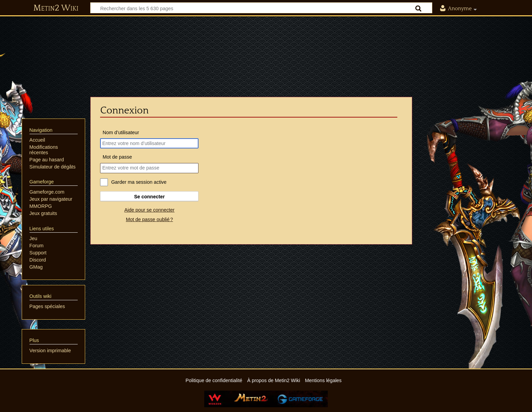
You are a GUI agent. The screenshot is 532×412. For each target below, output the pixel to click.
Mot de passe (117, 157)
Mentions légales (323, 380)
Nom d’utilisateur (121, 132)
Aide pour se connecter (149, 210)
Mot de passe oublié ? (149, 219)
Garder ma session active (139, 182)
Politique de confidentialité (214, 380)
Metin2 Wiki (56, 8)
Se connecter (149, 197)
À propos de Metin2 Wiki (273, 380)
